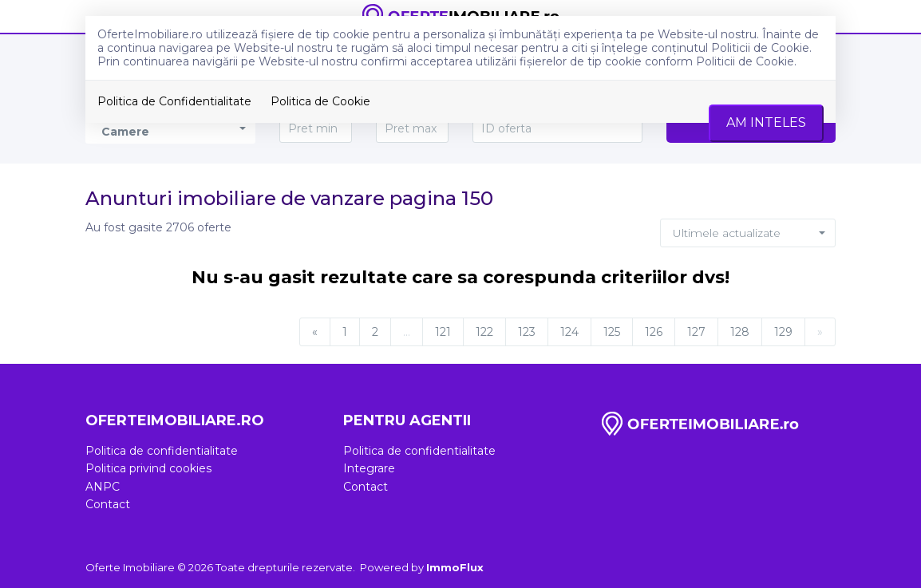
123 (527, 332)
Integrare (369, 468)
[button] (748, 233)
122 (484, 332)
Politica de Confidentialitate (174, 101)
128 (740, 332)
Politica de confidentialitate (162, 451)
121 (443, 332)
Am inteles (766, 122)
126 (654, 332)
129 (783, 332)
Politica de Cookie (320, 101)
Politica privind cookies (148, 468)
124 (569, 332)
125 (612, 332)
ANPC (103, 487)
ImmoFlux (455, 567)
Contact (108, 504)
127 (696, 332)
